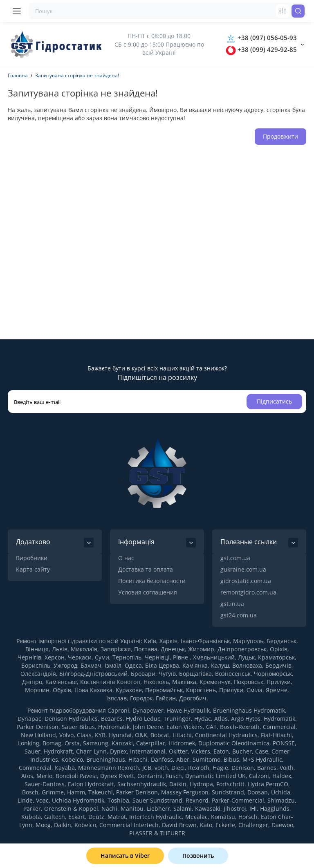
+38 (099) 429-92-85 (261, 49)
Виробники (32, 558)
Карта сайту (33, 569)
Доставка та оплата (146, 569)
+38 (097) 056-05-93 (261, 38)
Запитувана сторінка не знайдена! (77, 75)
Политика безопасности (152, 581)
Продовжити (280, 136)
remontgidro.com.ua (248, 592)
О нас (126, 558)
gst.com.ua (235, 558)
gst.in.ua (232, 604)
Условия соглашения (148, 592)
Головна (18, 75)
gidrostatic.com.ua (246, 581)
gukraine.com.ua (243, 569)
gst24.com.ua (239, 615)
